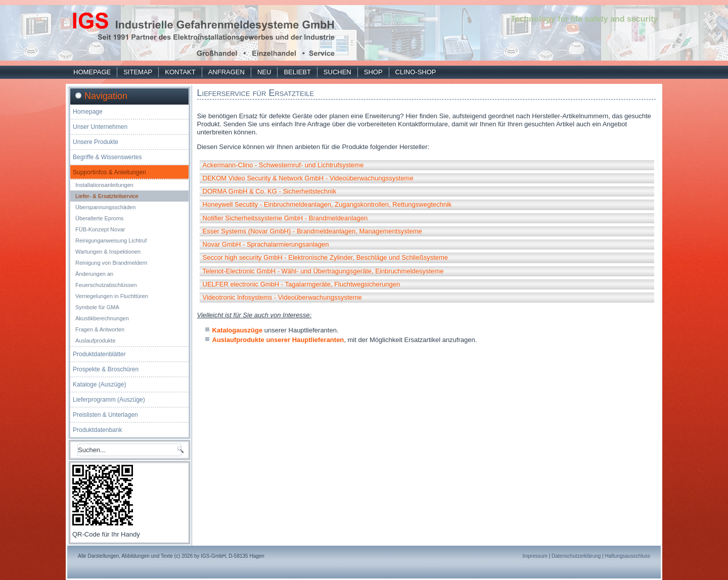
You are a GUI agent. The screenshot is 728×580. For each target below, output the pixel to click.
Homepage (92, 72)
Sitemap (138, 72)
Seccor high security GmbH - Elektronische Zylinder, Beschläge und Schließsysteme (326, 257)
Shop (373, 72)
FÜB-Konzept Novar (100, 229)
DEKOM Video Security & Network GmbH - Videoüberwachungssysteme (308, 178)
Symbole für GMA (97, 307)
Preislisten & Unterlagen (105, 415)
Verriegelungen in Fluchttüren (112, 296)
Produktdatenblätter (99, 354)
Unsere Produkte (96, 142)
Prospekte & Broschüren (106, 369)
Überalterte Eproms (99, 218)
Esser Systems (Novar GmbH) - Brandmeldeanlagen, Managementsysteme (312, 231)
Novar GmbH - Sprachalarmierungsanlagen (266, 244)
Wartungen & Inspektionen (108, 252)
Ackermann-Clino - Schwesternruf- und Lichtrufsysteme (283, 165)
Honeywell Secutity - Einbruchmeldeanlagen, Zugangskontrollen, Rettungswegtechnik (327, 204)
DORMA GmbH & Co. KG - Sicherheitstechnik (269, 191)
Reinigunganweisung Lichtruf (111, 240)
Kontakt (180, 72)
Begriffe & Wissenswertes (107, 157)
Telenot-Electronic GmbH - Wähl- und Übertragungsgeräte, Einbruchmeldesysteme (323, 271)
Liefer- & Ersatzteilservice (107, 196)
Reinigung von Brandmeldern (111, 263)
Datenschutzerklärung (576, 556)
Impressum (535, 556)
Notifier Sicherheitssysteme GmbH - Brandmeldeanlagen (285, 218)
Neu (264, 72)
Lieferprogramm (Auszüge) (109, 400)
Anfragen (226, 72)
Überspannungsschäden (105, 207)
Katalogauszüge (238, 330)
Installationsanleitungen (104, 185)
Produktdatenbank (97, 430)
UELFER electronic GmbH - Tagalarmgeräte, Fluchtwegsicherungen (302, 284)
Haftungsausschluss (628, 556)
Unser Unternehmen (100, 127)
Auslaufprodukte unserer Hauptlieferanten (278, 340)
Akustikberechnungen (102, 318)
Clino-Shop (416, 72)
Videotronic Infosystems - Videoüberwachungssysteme (282, 297)
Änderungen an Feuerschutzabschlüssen (106, 279)
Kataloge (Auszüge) (99, 384)
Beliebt (297, 72)
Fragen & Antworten (100, 329)
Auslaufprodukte (96, 341)
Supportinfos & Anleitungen (109, 172)
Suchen (337, 72)
